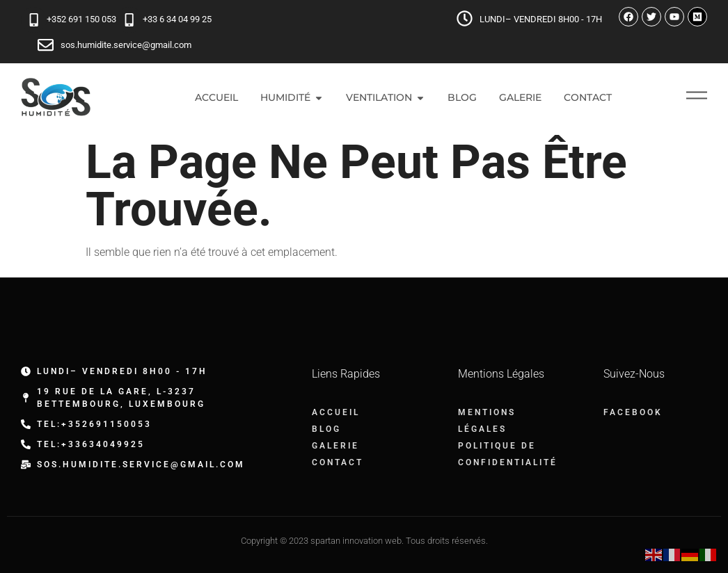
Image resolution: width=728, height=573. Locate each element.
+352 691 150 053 (80, 19)
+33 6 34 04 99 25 (174, 19)
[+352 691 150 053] (33, 19)
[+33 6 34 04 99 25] (127, 19)
